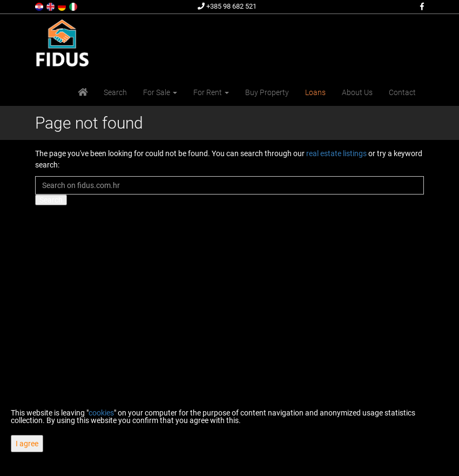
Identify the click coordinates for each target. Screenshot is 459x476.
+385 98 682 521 (227, 6)
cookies (101, 413)
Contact (402, 92)
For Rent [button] (211, 92)
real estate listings (336, 153)
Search (115, 92)
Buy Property (267, 92)
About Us (357, 92)
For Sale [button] (160, 92)
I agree (27, 444)
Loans (315, 92)
